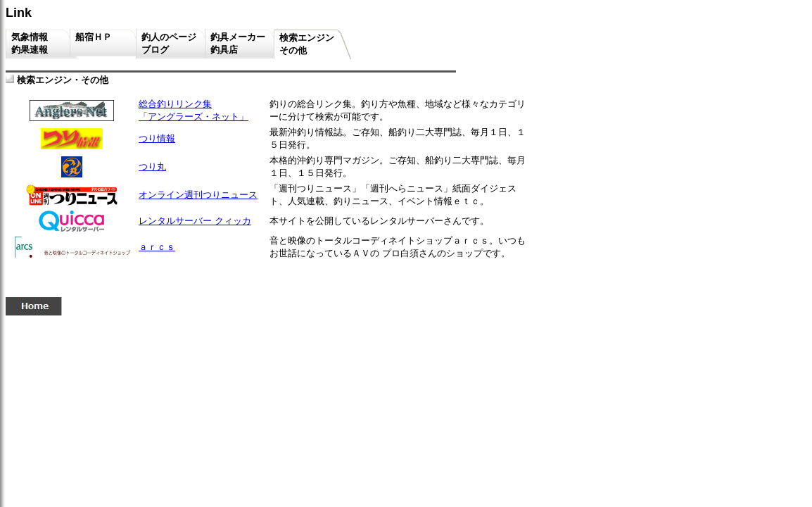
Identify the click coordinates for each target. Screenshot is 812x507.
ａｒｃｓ (157, 247)
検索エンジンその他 (307, 44)
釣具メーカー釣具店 (238, 43)
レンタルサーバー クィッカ (195, 221)
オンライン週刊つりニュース (198, 195)
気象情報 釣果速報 (36, 43)
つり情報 (157, 138)
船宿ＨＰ (101, 43)
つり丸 (152, 167)
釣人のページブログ (169, 43)
